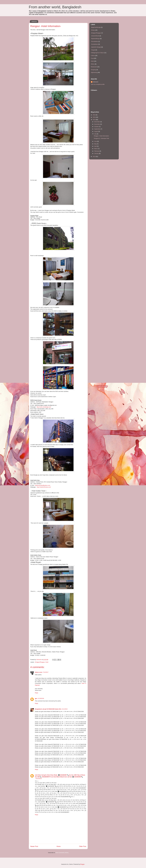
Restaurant (94, 67)
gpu (36, 698)
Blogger (82, 864)
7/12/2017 (46, 672)
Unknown (96, 82)
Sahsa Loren (39, 672)
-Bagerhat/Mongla (96, 27)
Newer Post (34, 846)
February (97, 151)
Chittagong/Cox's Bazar (97, 53)
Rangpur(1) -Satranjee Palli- (102, 138)
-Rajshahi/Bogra (95, 39)
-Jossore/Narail (95, 36)
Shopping (93, 70)
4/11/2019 (65, 709)
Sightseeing (94, 72)
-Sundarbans (94, 44)
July (95, 134)
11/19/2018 (41, 698)
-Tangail (93, 50)
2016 (94, 115)
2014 (94, 120)
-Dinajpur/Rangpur (40, 662)
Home (59, 846)
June (96, 141)
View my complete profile (98, 84)
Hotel (47, 662)
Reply (37, 693)
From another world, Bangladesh (55, 7)
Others (93, 64)
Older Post (83, 846)
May (96, 144)
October (97, 127)
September (97, 129)
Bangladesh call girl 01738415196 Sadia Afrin (48, 709)
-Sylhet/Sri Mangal (96, 47)
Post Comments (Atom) (62, 853)
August (96, 131)
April (96, 146)
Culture (93, 56)
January (97, 153)
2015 (94, 117)
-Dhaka (93, 30)
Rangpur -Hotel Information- (102, 136)
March (96, 149)
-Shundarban (94, 41)
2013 (94, 157)
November (97, 124)
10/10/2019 (39, 779)
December (97, 122)
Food (92, 58)
